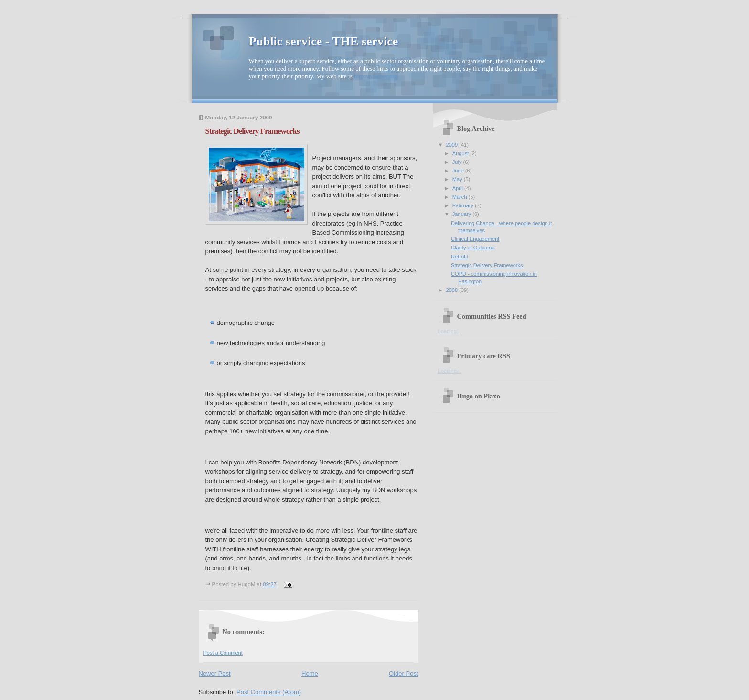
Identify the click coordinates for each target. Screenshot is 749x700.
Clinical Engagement (475, 239)
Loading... (450, 331)
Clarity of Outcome (473, 248)
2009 (453, 145)
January (462, 214)
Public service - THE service (324, 41)
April (458, 188)
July (458, 162)
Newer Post (215, 673)
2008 (453, 290)
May (458, 179)
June (459, 171)
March (460, 197)
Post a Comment (223, 653)
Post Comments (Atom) (269, 692)
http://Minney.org (376, 76)
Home (310, 673)
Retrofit (460, 257)
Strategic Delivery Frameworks (252, 131)
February (464, 205)
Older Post (403, 673)
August (461, 153)
